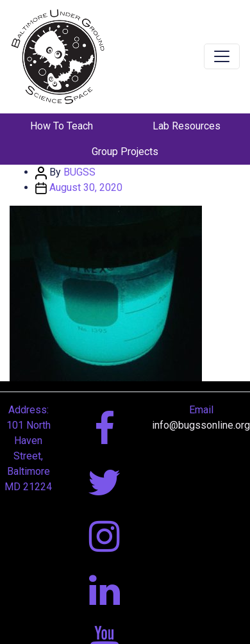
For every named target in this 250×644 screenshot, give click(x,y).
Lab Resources (187, 126)
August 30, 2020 (86, 187)
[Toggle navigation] (222, 56)
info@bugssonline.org (201, 425)
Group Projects (125, 152)
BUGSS (79, 172)
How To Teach (62, 126)
